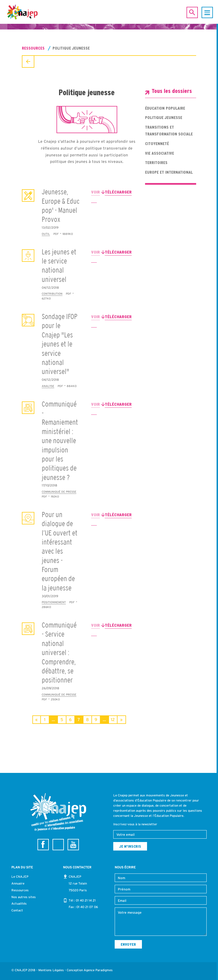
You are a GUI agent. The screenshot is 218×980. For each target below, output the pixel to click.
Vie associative (160, 153)
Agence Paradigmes (98, 970)
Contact (17, 910)
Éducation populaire (165, 108)
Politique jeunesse (164, 118)
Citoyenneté (157, 144)
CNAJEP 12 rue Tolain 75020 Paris (78, 883)
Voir (96, 192)
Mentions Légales (51, 970)
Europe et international (169, 172)
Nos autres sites (24, 897)
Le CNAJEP (20, 877)
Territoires (156, 163)
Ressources (33, 48)
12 (113, 719)
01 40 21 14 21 (86, 900)
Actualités (19, 904)
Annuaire (18, 883)
